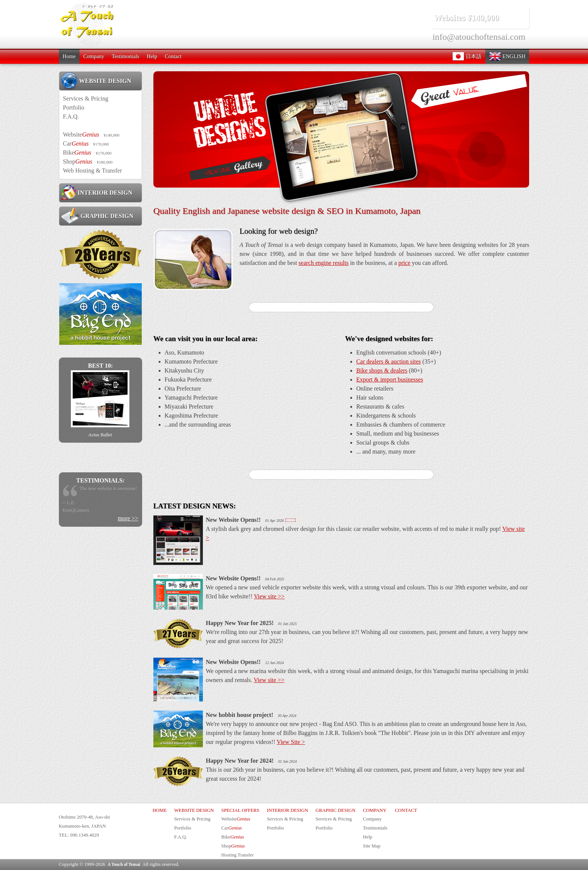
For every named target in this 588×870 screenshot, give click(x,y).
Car (86, 143)
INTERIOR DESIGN (97, 192)
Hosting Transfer (237, 855)
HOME (160, 810)
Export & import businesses (390, 379)
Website (91, 134)
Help (152, 56)
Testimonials (125, 56)
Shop (88, 162)
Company (94, 56)
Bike (87, 153)
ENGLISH (507, 56)
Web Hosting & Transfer (92, 171)
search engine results (323, 263)
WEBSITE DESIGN (96, 81)
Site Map (372, 846)
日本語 (467, 56)
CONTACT (406, 810)
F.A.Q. (71, 116)
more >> (128, 518)
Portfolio (74, 107)
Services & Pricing (86, 98)
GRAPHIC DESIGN (97, 216)
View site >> (269, 596)
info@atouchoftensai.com (479, 37)
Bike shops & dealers (382, 370)
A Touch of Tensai (124, 864)
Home (69, 56)
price (404, 263)
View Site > (291, 742)
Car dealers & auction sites (388, 361)
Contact (173, 56)
